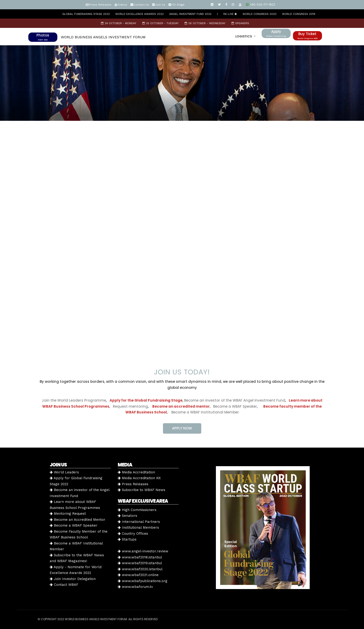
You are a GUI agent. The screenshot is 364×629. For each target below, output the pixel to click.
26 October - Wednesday (205, 23)
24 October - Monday (119, 23)
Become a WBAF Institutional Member (204, 412)
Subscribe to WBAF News (141, 490)
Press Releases (100, 5)
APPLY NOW (182, 428)
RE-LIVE (230, 14)
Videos (122, 5)
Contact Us (141, 5)
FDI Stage (178, 5)
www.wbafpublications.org (143, 581)
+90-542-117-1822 (261, 5)
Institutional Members (138, 527)
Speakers (240, 23)
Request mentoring (129, 406)
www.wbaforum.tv (135, 587)
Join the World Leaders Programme (74, 400)
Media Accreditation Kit (139, 478)
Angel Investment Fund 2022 (190, 14)
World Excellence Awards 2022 (140, 14)
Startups (127, 539)
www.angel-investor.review (143, 551)
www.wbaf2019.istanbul (140, 563)
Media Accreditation (136, 472)
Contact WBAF (64, 585)
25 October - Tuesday (160, 23)
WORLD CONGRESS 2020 (260, 14)
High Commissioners (137, 510)
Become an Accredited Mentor (78, 520)
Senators (127, 516)
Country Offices (133, 534)
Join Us (160, 5)
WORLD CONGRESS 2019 (299, 14)
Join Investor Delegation (73, 579)
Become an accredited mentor (181, 406)
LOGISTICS (244, 36)
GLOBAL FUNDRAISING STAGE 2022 (86, 14)
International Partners (139, 522)
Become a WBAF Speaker (235, 406)
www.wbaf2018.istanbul (140, 557)
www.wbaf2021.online (138, 575)
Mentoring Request (68, 514)
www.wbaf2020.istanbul (140, 569)
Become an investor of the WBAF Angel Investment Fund (235, 400)
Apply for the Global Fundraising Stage (146, 400)
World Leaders (64, 472)
